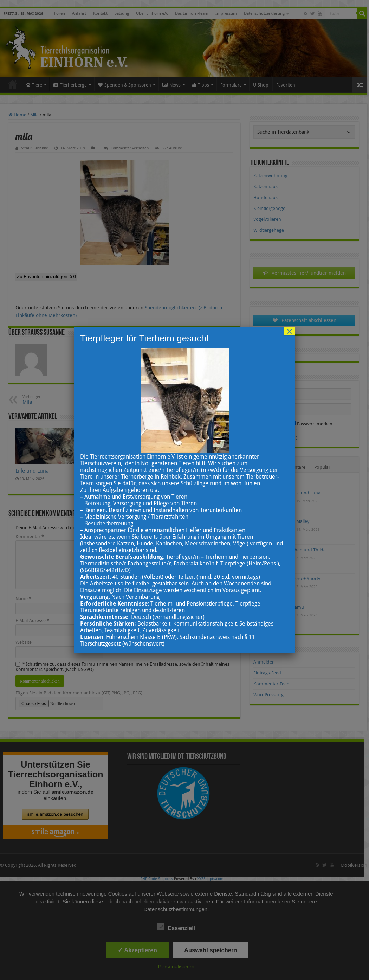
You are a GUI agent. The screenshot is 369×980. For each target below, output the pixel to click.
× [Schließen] (290, 331)
